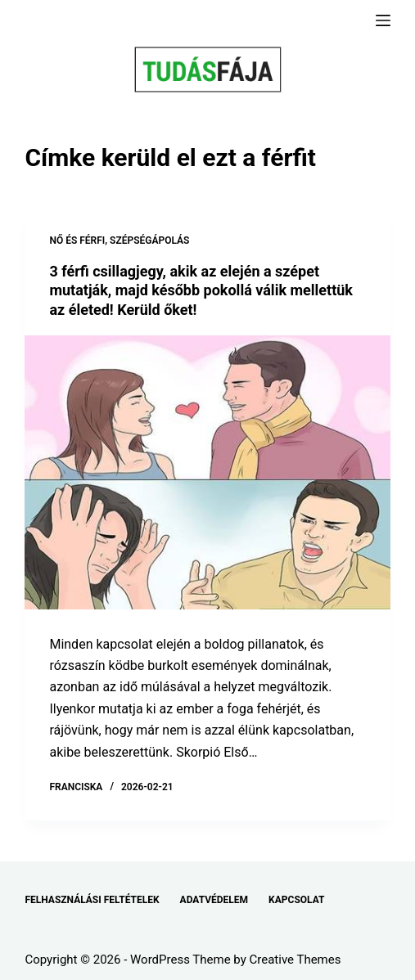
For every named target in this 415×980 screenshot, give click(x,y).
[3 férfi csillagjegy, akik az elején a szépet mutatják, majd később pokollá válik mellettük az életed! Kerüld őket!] (207, 472)
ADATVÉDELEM (214, 900)
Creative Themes (295, 960)
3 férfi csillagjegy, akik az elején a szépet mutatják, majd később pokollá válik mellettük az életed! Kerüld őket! (201, 290)
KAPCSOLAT (296, 900)
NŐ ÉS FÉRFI (77, 241)
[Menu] (383, 20)
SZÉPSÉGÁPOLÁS (149, 241)
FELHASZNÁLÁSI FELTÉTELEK (92, 900)
